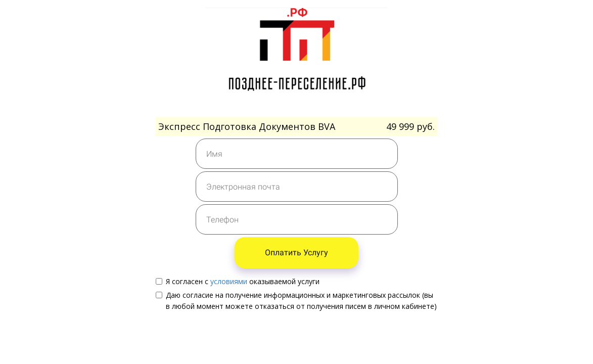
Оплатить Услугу (296, 253)
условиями (229, 281)
